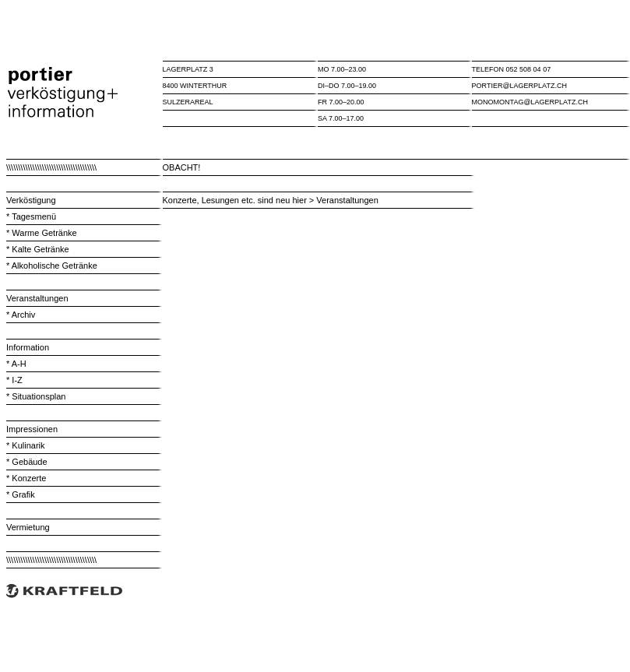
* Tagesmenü (31, 216)
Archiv (24, 315)
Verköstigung (31, 200)
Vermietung (28, 527)
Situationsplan (39, 396)
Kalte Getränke (40, 249)
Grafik (23, 494)
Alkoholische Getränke (55, 266)
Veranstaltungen (37, 298)
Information (28, 347)
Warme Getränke (43, 233)
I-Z (17, 380)
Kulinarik (28, 445)
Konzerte (29, 478)
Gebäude (29, 462)
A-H (19, 364)
